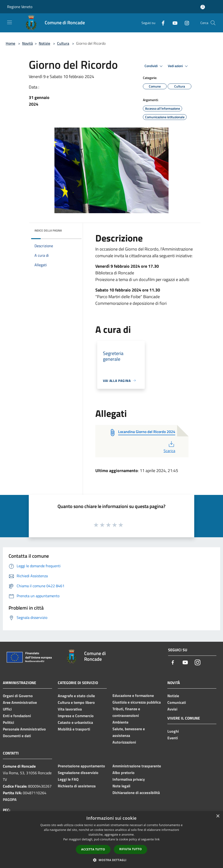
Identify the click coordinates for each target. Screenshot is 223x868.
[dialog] (111, 840)
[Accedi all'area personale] (203, 7)
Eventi (173, 738)
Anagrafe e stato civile (76, 696)
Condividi (154, 66)
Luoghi (173, 731)
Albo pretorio (124, 773)
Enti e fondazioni (17, 716)
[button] (111, 860)
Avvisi (172, 709)
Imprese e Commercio (76, 716)
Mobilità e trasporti (74, 729)
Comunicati (177, 702)
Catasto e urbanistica (75, 722)
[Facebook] (161, 23)
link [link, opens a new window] (157, 839)
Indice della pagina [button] (48, 230)
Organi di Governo (18, 696)
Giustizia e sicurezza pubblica (137, 702)
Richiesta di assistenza (77, 786)
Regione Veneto (20, 7)
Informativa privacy (129, 779)
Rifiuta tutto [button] (131, 849)
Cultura (63, 43)
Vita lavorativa (70, 709)
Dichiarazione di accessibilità (136, 793)
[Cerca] (213, 23)
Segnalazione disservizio (78, 773)
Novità (27, 43)
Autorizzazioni (124, 742)
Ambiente (120, 722)
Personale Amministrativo (24, 729)
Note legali (121, 786)
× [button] (218, 816)
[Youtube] (173, 23)
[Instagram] (185, 23)
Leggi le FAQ (68, 779)
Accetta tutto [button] (93, 849)
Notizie (44, 43)
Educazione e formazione (133, 695)
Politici (8, 722)
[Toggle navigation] (10, 22)
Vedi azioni (179, 66)
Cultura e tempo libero (76, 702)
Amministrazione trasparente (137, 766)
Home (10, 43)
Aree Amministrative (20, 702)
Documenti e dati (17, 736)
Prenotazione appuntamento (81, 766)
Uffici (7, 709)
